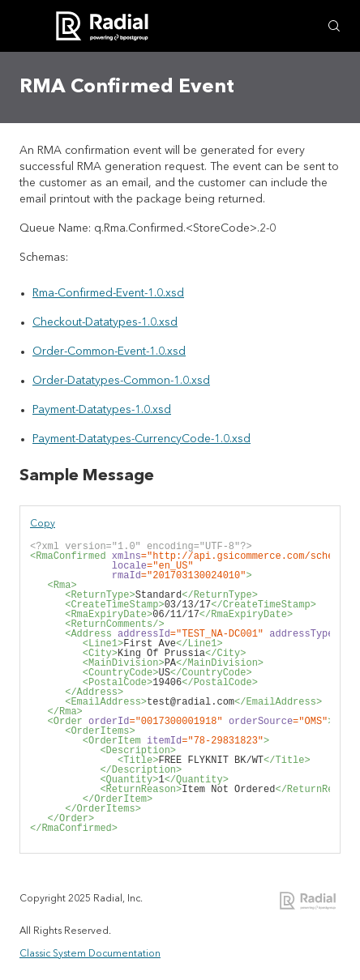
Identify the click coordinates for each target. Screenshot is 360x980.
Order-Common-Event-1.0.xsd (109, 352)
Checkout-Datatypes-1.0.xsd (105, 322)
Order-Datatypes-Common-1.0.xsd (121, 381)
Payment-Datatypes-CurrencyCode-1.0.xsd (141, 439)
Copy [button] (43, 524)
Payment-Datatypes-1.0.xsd (102, 410)
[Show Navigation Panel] (26, 26)
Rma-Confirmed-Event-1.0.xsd (108, 293)
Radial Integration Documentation (309, 901)
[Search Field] (334, 26)
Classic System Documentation (90, 954)
